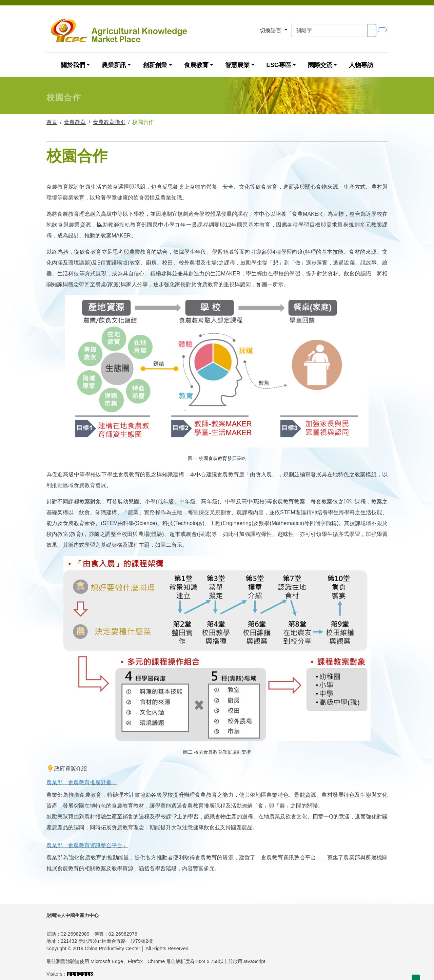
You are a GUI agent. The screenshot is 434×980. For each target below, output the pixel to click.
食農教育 (196, 65)
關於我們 (73, 65)
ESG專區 (279, 65)
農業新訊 (114, 65)
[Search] (330, 30)
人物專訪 (361, 65)
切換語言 (271, 30)
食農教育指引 (109, 122)
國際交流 (320, 65)
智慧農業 (237, 65)
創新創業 (155, 65)
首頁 (52, 122)
